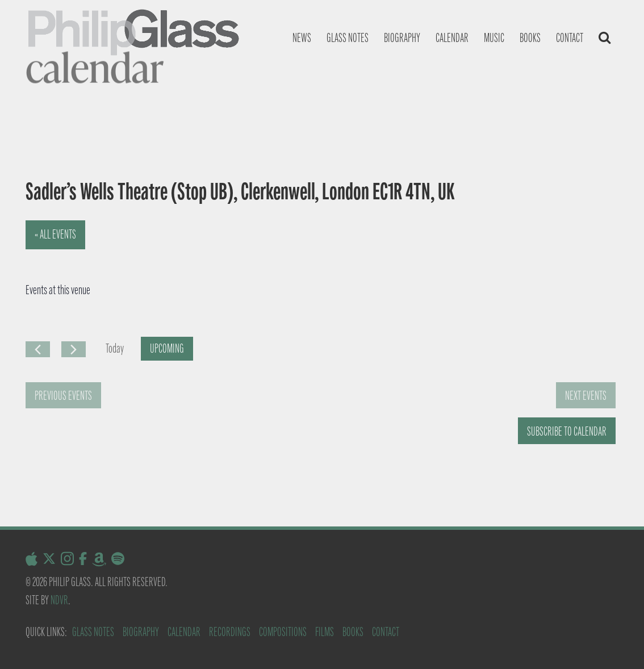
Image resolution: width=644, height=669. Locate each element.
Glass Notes (93, 632)
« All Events (55, 234)
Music (494, 38)
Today (115, 348)
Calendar (452, 38)
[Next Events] (74, 349)
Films (325, 632)
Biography (402, 38)
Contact (570, 38)
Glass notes (348, 38)
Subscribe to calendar (567, 431)
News (302, 38)
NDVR (59, 600)
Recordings (230, 632)
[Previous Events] (38, 349)
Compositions (283, 632)
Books (530, 38)
